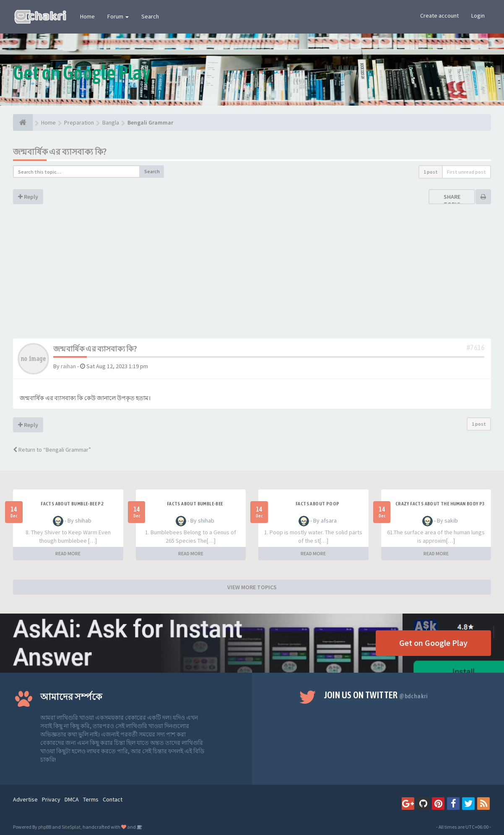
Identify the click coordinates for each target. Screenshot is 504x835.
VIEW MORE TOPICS (252, 587)
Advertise (25, 799)
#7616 (475, 347)
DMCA (72, 799)
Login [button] (478, 16)
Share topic (452, 200)
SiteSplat (71, 827)
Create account (439, 16)
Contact (113, 799)
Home (87, 16)
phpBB (45, 827)
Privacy (51, 799)
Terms (91, 799)
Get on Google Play (433, 643)
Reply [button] (28, 197)
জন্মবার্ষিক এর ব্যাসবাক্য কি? (60, 152)
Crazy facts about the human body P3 (440, 504)
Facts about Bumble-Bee (195, 504)
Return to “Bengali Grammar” (52, 450)
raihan (68, 366)
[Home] (23, 122)
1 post (431, 172)
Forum (118, 16)
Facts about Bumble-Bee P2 (72, 504)
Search (150, 16)
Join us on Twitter (376, 695)
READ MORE (68, 553)
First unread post (466, 172)
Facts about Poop (317, 504)
